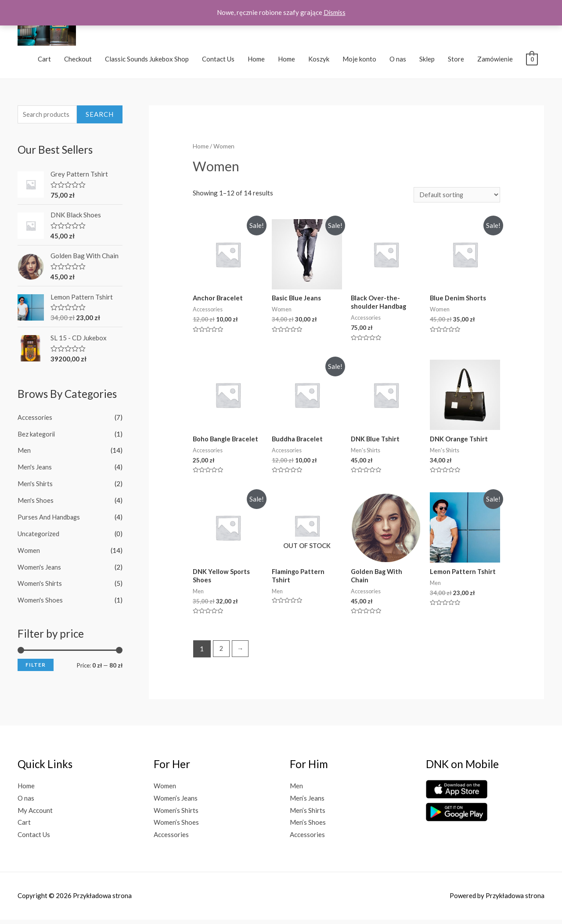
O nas (398, 61)
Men (24, 452)
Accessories (35, 419)
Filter (36, 666)
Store (456, 61)
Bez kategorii (37, 436)
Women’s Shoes (176, 827)
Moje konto (359, 61)
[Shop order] (456, 197)
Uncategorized (39, 535)
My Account (35, 815)
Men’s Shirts (308, 815)
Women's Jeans (40, 568)
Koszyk (319, 61)
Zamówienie (495, 61)
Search (100, 116)
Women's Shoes (40, 601)
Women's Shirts (40, 585)
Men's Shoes (36, 502)
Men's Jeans (35, 469)
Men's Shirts (35, 485)
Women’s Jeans (176, 802)
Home (256, 61)
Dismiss (335, 12)
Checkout (78, 61)
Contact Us (218, 61)
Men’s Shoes (308, 827)
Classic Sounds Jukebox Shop (147, 61)
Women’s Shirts (176, 815)
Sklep (427, 61)
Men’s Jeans (307, 802)
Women (29, 552)
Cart (44, 61)
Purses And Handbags (49, 519)
